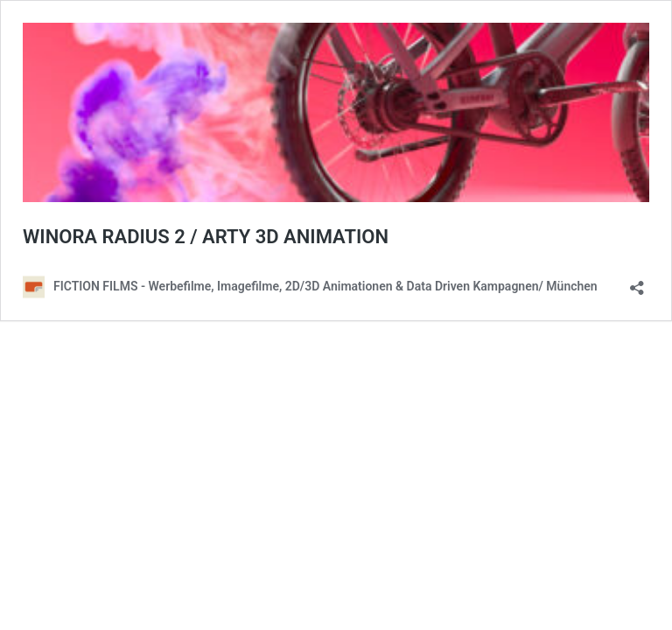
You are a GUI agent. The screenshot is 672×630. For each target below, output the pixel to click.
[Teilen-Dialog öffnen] (637, 282)
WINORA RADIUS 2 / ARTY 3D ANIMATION (206, 237)
